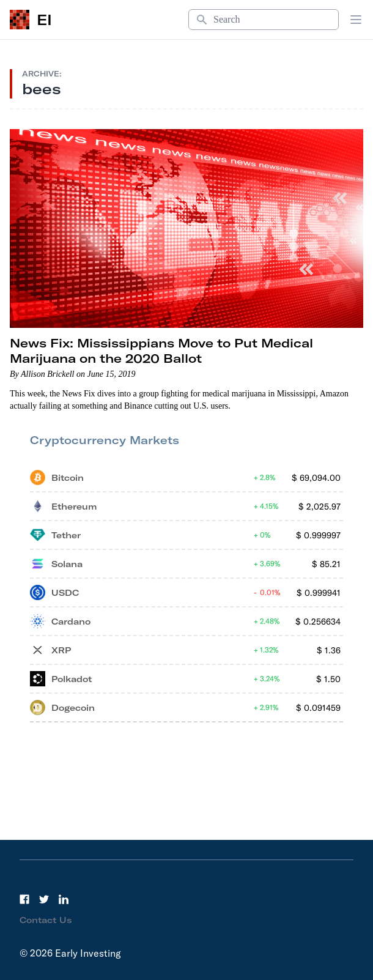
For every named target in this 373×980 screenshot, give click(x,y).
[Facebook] (24, 899)
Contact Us (46, 920)
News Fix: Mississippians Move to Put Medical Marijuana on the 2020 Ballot (161, 351)
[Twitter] (44, 899)
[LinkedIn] (64, 899)
